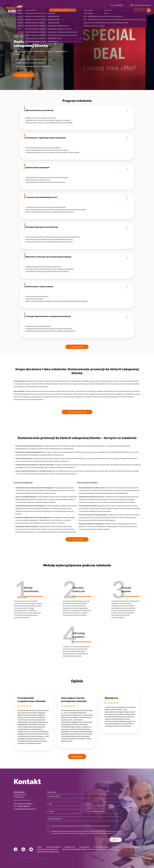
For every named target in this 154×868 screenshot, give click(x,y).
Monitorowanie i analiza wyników (77, 287)
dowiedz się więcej (77, 539)
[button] (22, 10)
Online (16, 36)
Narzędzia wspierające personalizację (77, 227)
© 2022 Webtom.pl (29, 858)
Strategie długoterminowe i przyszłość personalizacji (77, 316)
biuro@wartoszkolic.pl (27, 809)
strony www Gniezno (40, 858)
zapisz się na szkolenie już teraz (77, 412)
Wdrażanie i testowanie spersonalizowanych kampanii (77, 257)
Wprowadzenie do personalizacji (77, 110)
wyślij (116, 840)
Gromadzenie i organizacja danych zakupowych (77, 138)
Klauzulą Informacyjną (80, 833)
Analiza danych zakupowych (77, 168)
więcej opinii (77, 756)
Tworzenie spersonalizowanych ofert (77, 197)
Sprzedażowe (21, 29)
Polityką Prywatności (97, 833)
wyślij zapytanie (24, 75)
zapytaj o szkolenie (77, 347)
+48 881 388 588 (23, 806)
